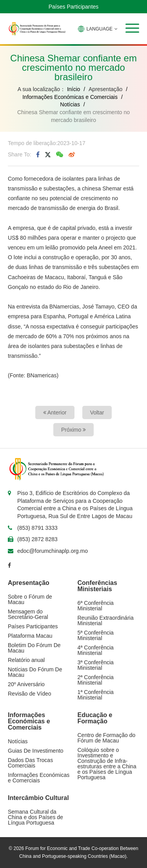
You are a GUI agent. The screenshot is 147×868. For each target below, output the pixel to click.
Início (73, 89)
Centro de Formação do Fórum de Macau (107, 738)
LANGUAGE (98, 29)
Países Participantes (74, 7)
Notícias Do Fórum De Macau (35, 672)
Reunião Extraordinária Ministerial (106, 621)
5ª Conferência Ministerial (96, 635)
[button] (132, 28)
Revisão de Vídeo (30, 694)
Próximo (73, 430)
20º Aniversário (26, 684)
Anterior (55, 412)
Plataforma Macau (30, 636)
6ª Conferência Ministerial (96, 606)
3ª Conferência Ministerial (96, 665)
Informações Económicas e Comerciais (70, 97)
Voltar (97, 412)
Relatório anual (26, 660)
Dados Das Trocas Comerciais (30, 763)
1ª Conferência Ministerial (96, 695)
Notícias (70, 104)
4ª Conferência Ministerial (96, 650)
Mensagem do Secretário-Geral (28, 614)
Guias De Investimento (36, 751)
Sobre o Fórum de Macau (30, 599)
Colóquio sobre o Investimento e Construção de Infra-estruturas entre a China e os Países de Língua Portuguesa (107, 764)
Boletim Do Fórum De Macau (34, 648)
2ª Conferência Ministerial (96, 680)
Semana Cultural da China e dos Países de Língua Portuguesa (35, 817)
